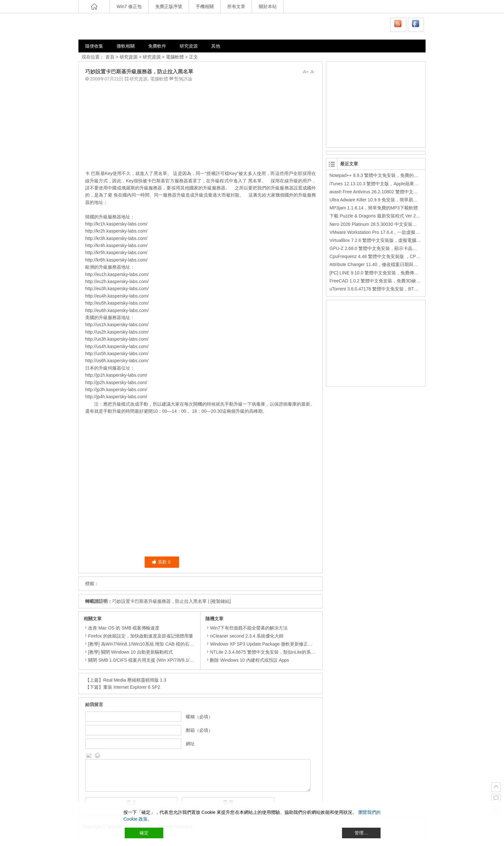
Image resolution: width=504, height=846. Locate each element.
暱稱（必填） (199, 717)
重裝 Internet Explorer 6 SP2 (132, 687)
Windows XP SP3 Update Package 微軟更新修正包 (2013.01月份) (274, 644)
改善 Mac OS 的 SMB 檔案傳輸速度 (124, 628)
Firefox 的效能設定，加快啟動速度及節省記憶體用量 (141, 636)
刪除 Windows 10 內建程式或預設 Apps (247, 660)
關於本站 (268, 6)
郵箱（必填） (199, 730)
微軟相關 (126, 46)
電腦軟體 (175, 57)
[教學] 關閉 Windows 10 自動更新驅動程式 (130, 652)
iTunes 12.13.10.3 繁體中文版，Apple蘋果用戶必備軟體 (385, 184)
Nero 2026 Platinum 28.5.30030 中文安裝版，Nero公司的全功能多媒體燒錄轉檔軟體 (414, 224)
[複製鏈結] (221, 601)
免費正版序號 (169, 6)
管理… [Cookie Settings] (361, 833)
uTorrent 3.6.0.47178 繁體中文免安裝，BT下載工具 (381, 289)
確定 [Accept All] (144, 833)
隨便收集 (94, 46)
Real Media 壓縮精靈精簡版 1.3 (135, 680)
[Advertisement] (201, 124)
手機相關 (205, 6)
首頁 (110, 57)
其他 (216, 46)
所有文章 (236, 6)
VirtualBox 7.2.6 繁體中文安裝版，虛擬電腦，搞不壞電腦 (386, 240)
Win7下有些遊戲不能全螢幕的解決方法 (247, 628)
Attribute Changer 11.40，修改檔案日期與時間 (376, 264)
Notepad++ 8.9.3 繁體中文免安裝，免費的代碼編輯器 (383, 175)
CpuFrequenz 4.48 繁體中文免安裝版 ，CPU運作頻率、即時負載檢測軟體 (404, 256)
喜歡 (161, 562)
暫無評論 (183, 79)
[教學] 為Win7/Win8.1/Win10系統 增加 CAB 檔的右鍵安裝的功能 (152, 644)
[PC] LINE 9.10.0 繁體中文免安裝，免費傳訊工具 (378, 273)
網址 (190, 744)
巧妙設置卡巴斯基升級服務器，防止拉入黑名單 (159, 601)
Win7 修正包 (129, 6)
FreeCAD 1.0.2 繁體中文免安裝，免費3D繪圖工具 (379, 281)
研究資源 (189, 46)
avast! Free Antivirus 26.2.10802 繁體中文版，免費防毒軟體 (389, 192)
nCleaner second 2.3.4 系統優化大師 (244, 636)
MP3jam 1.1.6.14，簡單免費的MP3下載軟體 (374, 208)
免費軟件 (157, 46)
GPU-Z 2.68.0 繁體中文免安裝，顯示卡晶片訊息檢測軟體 (387, 248)
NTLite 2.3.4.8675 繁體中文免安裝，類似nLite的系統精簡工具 (269, 652)
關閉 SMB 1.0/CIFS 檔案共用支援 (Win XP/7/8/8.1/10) (142, 660)
